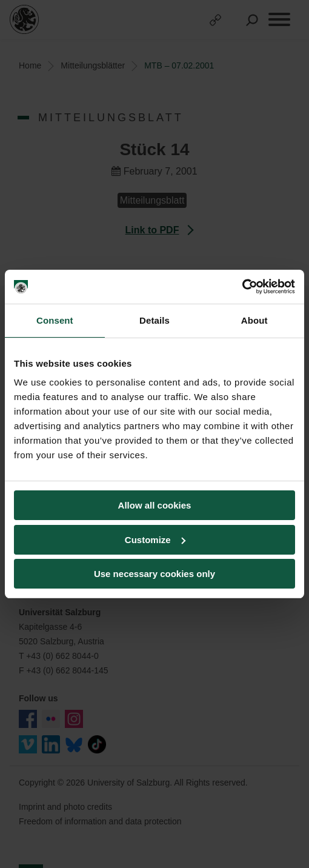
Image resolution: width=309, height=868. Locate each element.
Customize (155, 540)
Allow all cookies (155, 505)
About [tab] (254, 320)
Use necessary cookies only (154, 574)
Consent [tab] (55, 320)
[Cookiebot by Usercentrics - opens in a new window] (242, 287)
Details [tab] (154, 320)
